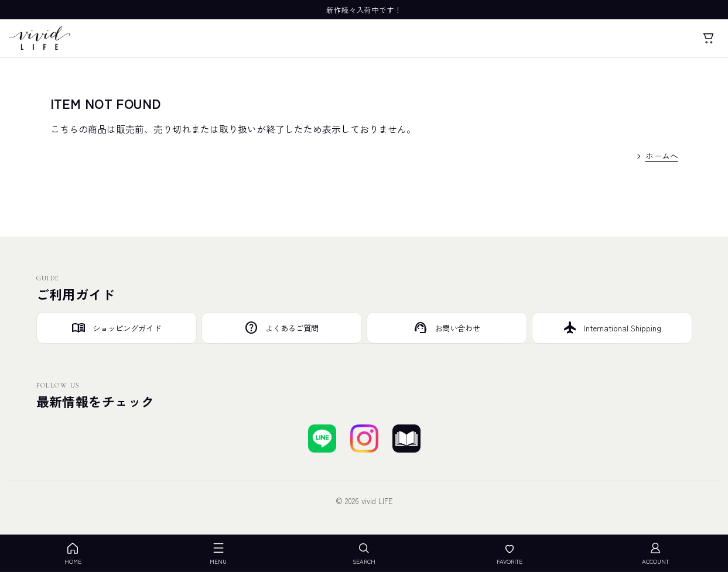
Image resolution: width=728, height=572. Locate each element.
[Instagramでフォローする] (364, 439)
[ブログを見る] (406, 439)
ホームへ (662, 156)
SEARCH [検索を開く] (364, 554)
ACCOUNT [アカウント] (655, 554)
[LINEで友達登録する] (322, 439)
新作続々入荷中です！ (364, 10)
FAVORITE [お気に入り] (510, 554)
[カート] (708, 38)
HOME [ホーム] (73, 554)
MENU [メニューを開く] (218, 554)
